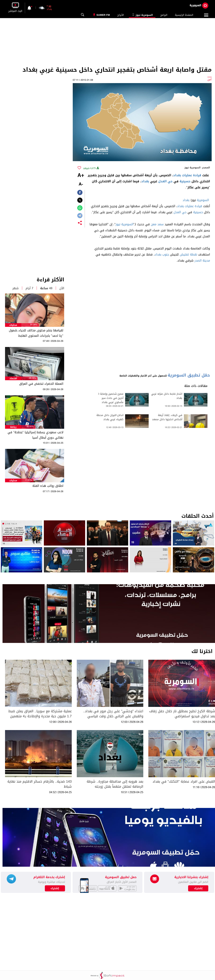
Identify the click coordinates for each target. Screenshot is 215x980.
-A (81, 184)
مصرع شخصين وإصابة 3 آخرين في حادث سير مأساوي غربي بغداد (111, 398)
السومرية (203, 200)
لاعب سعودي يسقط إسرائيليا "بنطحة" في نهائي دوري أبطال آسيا (35, 435)
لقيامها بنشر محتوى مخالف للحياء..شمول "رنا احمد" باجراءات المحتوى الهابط (36, 333)
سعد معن (157, 224)
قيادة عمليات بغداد (187, 175)
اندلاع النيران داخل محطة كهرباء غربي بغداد (110, 417)
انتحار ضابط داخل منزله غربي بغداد (167, 396)
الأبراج (121, 15)
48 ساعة (46, 288)
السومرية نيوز (142, 15)
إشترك (55, 888)
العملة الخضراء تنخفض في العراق (41, 384)
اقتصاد (13, 378)
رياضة (13, 427)
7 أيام (29, 288)
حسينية (185, 181)
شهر (16, 288)
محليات (13, 325)
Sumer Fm (103, 15)
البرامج (164, 15)
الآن (62, 288)
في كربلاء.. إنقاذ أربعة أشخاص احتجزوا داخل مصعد (167, 417)
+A (81, 176)
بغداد (145, 181)
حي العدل (165, 181)
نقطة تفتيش (188, 254)
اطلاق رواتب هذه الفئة (48, 486)
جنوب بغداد (162, 254)
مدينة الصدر (202, 261)
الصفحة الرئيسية (184, 15)
